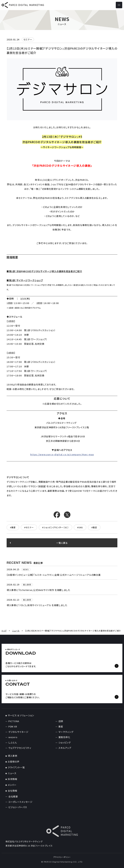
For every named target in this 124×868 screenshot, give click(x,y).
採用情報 (13, 779)
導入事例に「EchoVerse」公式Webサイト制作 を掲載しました (38, 590)
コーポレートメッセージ (20, 802)
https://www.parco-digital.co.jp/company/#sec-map (62, 454)
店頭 (61, 721)
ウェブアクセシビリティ (20, 748)
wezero (13, 737)
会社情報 (13, 791)
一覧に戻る (62, 543)
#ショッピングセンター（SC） (55, 527)
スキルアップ (65, 748)
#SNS (80, 527)
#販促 (94, 527)
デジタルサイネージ (18, 732)
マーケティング (66, 732)
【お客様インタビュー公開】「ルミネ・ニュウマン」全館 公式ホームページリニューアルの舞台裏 (54, 575)
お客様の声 (14, 762)
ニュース (12, 773)
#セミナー (29, 527)
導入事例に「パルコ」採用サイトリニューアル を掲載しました (37, 605)
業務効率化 (64, 737)
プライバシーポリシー (62, 857)
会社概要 (13, 796)
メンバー (12, 785)
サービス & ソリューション (21, 715)
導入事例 (13, 756)
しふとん (13, 742)
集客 (61, 726)
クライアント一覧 (16, 767)
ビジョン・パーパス (18, 807)
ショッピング (65, 742)
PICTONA (14, 721)
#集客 (13, 527)
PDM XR (13, 726)
